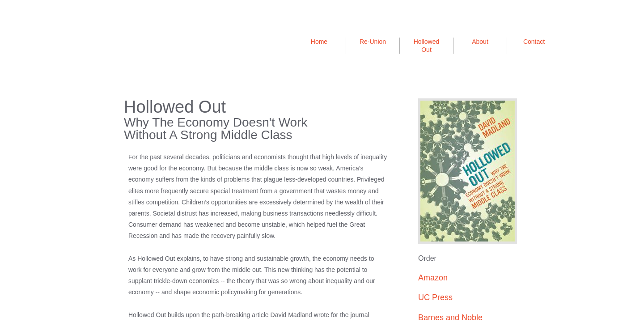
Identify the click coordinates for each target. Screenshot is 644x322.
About (480, 42)
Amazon (433, 278)
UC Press (435, 297)
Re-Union (373, 42)
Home (319, 42)
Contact (534, 42)
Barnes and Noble (450, 318)
